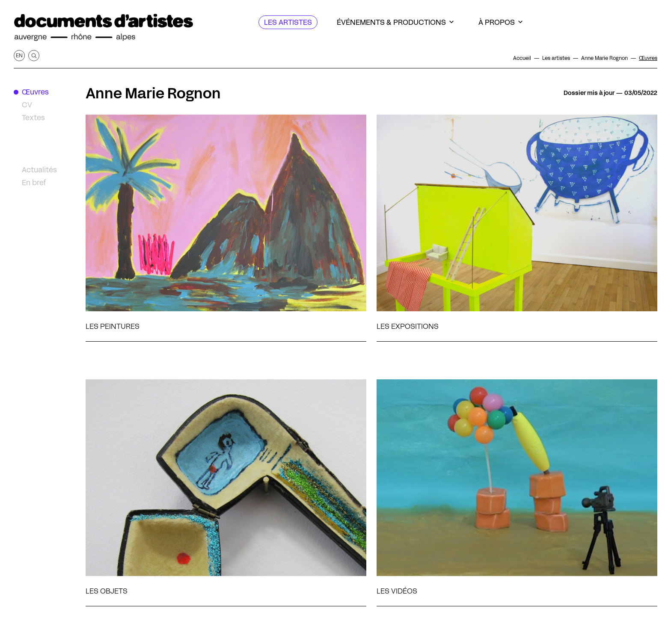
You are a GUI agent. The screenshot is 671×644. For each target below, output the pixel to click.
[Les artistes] (288, 22)
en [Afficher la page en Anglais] (19, 55)
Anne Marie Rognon (153, 93)
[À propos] (500, 22)
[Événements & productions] (395, 22)
